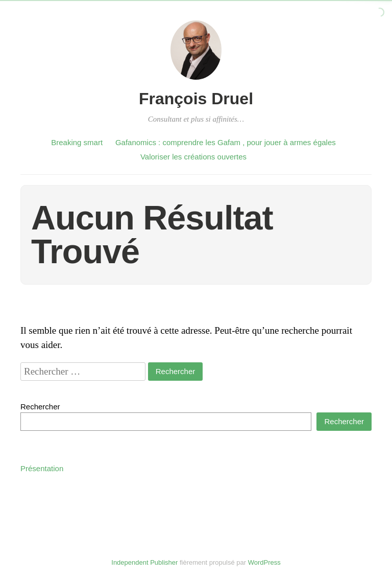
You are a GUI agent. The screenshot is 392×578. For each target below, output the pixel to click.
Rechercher (40, 407)
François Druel (196, 99)
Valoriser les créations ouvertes (193, 157)
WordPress (264, 562)
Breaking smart (77, 142)
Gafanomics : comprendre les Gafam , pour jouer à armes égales (226, 142)
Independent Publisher (144, 562)
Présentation (42, 468)
